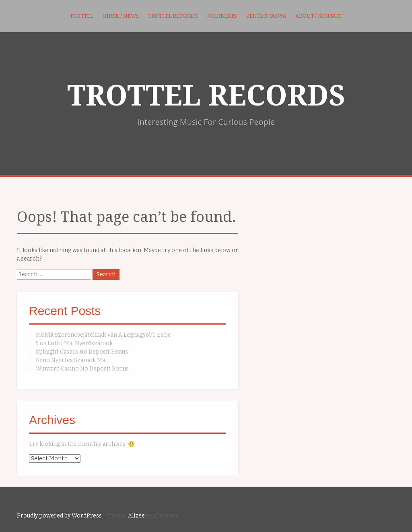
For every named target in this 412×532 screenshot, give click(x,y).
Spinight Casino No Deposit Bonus (82, 352)
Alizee (136, 516)
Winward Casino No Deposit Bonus (82, 369)
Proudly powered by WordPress (59, 516)
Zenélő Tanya (266, 16)
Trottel (81, 16)
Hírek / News (121, 16)
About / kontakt (319, 16)
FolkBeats (222, 16)
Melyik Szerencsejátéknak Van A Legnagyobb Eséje (103, 335)
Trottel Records (173, 16)
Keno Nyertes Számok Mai (71, 360)
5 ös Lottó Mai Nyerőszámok (74, 343)
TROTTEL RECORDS (206, 96)
